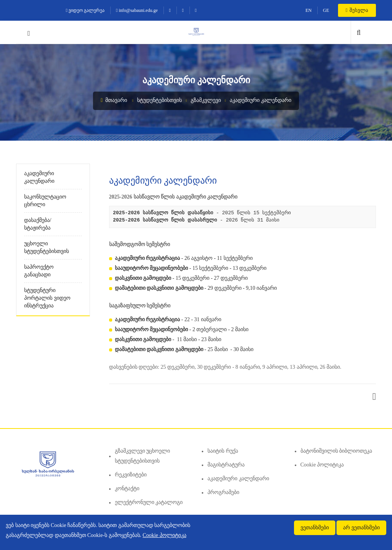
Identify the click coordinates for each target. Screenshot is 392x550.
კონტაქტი (127, 488)
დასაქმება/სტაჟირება (38, 224)
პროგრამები (223, 492)
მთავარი (114, 100)
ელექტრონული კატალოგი (149, 502)
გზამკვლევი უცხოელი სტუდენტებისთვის (143, 456)
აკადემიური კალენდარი (261, 100)
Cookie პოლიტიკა (322, 465)
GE (326, 10)
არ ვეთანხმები (361, 528)
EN (309, 10)
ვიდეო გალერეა (85, 10)
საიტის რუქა (223, 451)
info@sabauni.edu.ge (137, 10)
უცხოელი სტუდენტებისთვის (47, 247)
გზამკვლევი (206, 100)
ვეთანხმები (315, 528)
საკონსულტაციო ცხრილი (45, 201)
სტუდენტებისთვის (159, 100)
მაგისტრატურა (226, 465)
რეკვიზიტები (131, 475)
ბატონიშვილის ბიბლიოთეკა (336, 451)
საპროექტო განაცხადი (39, 271)
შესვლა (357, 10)
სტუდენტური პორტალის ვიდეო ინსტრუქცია (47, 298)
